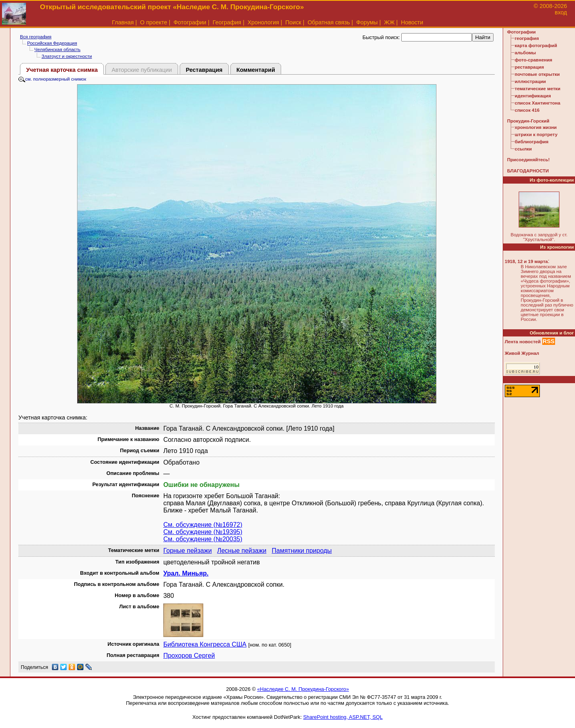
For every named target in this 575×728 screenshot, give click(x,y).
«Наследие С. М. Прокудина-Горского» (303, 689)
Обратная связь (329, 22)
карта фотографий (536, 45)
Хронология (263, 22)
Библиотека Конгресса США (205, 644)
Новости (412, 22)
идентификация (533, 96)
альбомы (525, 53)
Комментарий (256, 70)
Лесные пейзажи (242, 551)
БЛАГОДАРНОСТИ (528, 171)
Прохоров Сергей (189, 656)
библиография (532, 142)
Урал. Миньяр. (186, 573)
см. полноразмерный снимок (52, 79)
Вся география (36, 37)
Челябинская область (57, 49)
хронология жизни (536, 127)
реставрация (529, 67)
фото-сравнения (533, 60)
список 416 (527, 110)
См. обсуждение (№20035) (203, 539)
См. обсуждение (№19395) (203, 532)
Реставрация (204, 70)
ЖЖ (390, 22)
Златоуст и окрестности (67, 56)
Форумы (367, 22)
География (227, 22)
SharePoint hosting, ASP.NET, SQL (343, 717)
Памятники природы (301, 551)
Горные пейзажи (187, 551)
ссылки (523, 149)
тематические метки (537, 89)
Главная (123, 22)
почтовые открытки (537, 74)
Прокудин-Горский (528, 121)
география (527, 38)
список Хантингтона (537, 103)
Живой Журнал (522, 353)
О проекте (154, 22)
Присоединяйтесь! (528, 160)
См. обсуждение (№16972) (203, 525)
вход (561, 12)
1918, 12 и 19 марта (526, 261)
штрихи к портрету (536, 135)
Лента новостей (523, 342)
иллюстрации (530, 81)
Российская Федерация (52, 43)
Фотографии (190, 22)
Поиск (293, 22)
